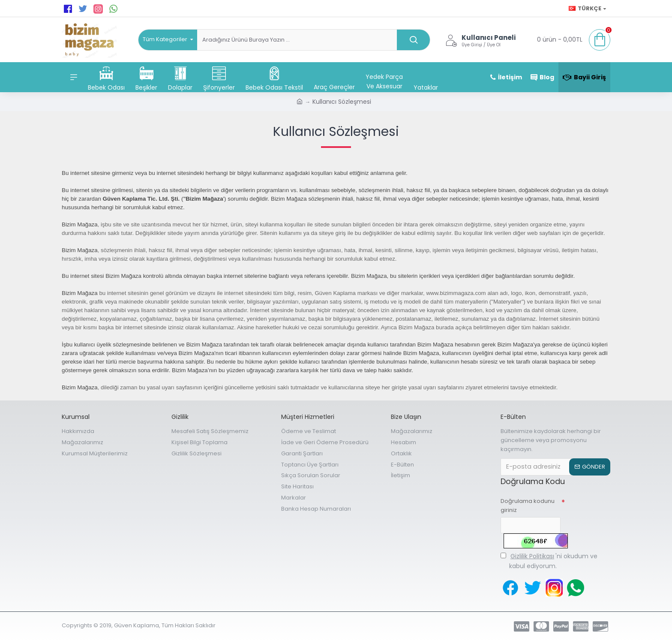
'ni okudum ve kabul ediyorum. (549, 561)
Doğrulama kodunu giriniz (528, 506)
